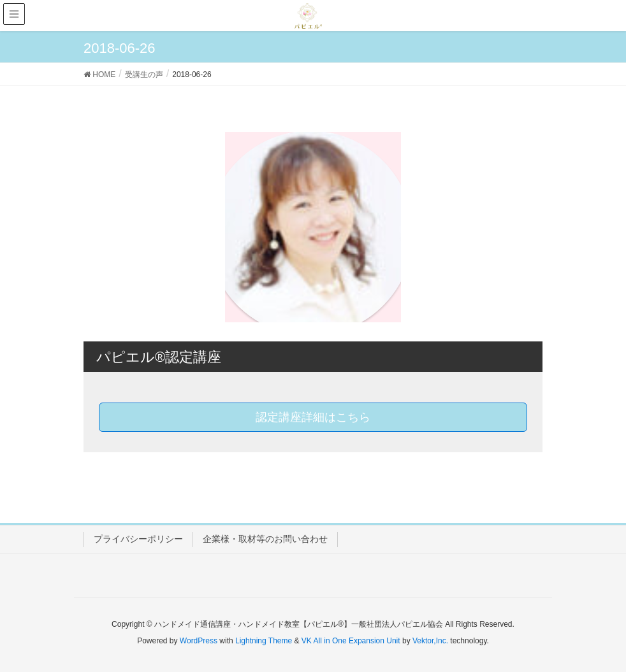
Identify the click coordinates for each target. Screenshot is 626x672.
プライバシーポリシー (138, 539)
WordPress (199, 641)
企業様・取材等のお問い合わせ (265, 539)
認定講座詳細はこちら (313, 417)
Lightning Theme (264, 641)
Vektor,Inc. (430, 641)
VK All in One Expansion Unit (351, 641)
